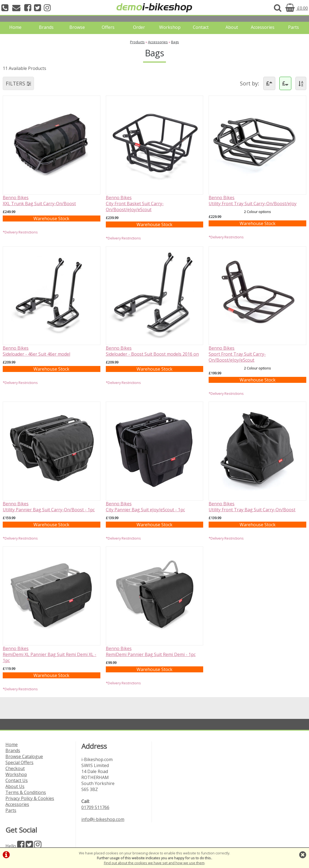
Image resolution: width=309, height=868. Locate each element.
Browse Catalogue (24, 756)
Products (137, 42)
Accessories (263, 27)
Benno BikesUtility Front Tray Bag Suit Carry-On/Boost (252, 507)
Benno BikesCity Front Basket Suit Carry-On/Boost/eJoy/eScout (135, 204)
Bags (175, 42)
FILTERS (18, 83)
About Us (15, 786)
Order (139, 27)
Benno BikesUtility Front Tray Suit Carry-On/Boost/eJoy (253, 201)
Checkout (15, 768)
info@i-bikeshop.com (103, 819)
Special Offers (19, 762)
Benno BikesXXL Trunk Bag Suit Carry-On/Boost (39, 201)
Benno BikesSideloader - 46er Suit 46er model (36, 351)
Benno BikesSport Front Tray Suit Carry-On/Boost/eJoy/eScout (237, 354)
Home (15, 27)
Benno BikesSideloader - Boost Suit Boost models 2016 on (152, 351)
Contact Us (17, 780)
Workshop (170, 27)
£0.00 (297, 8)
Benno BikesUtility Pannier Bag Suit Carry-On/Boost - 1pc (49, 507)
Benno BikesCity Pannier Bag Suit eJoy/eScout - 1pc (145, 507)
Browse (77, 27)
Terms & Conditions (26, 792)
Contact (201, 27)
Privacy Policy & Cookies (30, 798)
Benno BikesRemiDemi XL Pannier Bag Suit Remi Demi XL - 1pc (50, 654)
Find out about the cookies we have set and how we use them (154, 863)
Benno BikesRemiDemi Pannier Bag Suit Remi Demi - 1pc (151, 651)
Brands (46, 27)
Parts (293, 27)
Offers (108, 27)
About (232, 27)
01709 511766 (95, 807)
